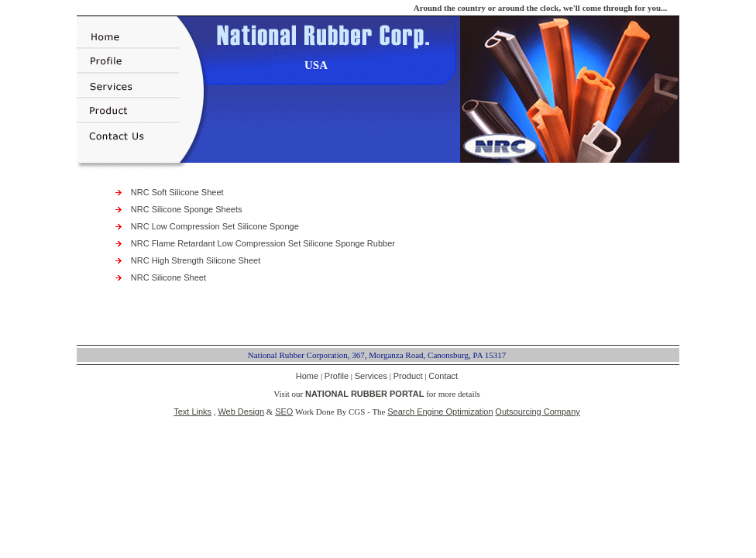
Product (408, 376)
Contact (443, 376)
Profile (337, 376)
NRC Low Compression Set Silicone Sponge (215, 226)
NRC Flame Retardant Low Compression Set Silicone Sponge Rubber (263, 243)
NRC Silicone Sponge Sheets (187, 209)
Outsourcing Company (537, 412)
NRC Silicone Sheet (168, 277)
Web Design (241, 412)
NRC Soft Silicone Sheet (177, 192)
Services (371, 376)
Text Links (192, 412)
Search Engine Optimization (440, 412)
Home (307, 376)
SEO (284, 412)
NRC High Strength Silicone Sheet (196, 260)
